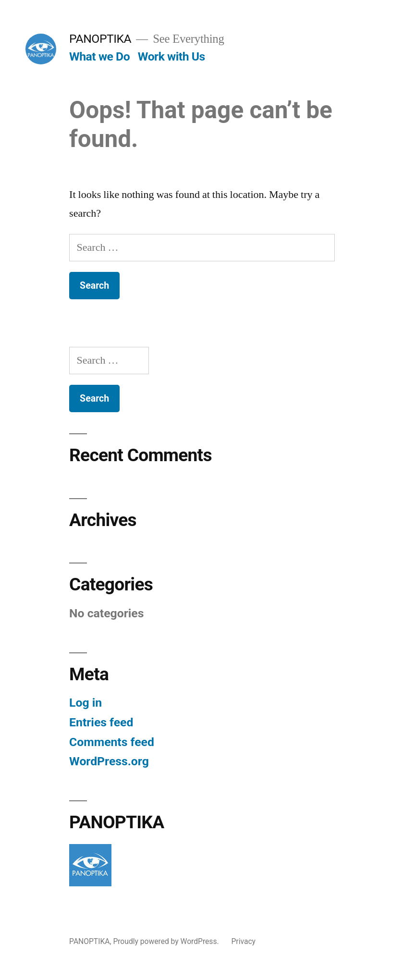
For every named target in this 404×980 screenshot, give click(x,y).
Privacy (244, 941)
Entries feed (101, 722)
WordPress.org (109, 761)
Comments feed (112, 742)
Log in (86, 703)
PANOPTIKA (100, 39)
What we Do (99, 56)
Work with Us (171, 56)
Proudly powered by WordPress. (167, 941)
